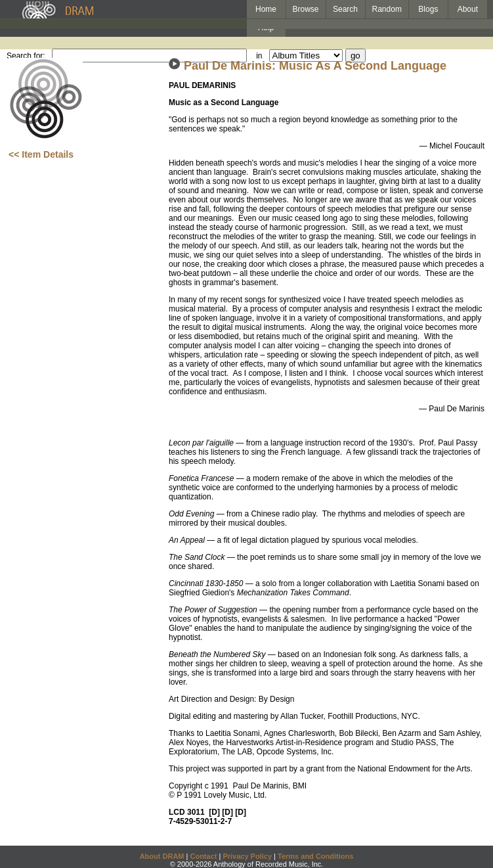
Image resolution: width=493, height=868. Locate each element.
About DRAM (162, 856)
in (259, 56)
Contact (203, 856)
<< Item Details (41, 154)
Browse (306, 9)
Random (387, 9)
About (468, 9)
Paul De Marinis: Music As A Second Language (315, 66)
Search (345, 9)
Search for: (26, 56)
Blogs (428, 9)
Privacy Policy (247, 856)
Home (266, 9)
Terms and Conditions (315, 856)
